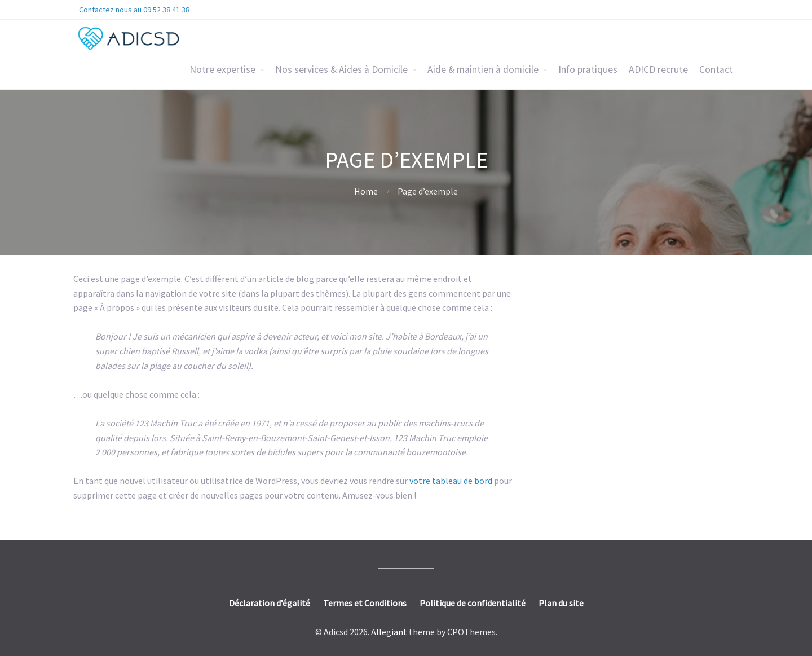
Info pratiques (588, 69)
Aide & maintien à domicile (483, 69)
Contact (716, 69)
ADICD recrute (658, 69)
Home (366, 191)
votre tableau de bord (451, 481)
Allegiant (389, 632)
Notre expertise (222, 69)
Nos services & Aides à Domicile (341, 69)
